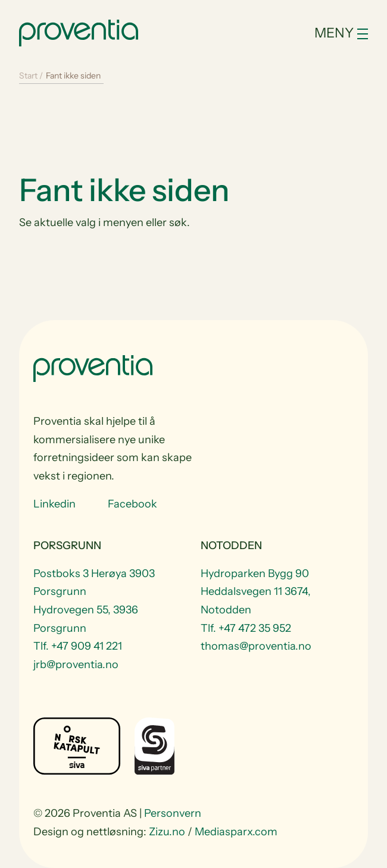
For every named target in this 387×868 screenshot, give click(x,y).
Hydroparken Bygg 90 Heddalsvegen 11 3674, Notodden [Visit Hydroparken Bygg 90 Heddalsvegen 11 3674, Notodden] (256, 592)
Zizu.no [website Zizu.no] (167, 832)
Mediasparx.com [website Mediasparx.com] (236, 832)
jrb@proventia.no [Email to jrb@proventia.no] (76, 665)
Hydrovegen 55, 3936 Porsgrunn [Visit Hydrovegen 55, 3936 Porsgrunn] (86, 619)
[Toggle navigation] (315, 33)
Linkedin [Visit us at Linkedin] (54, 504)
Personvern (173, 813)
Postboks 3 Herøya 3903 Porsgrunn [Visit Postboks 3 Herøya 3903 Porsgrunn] (94, 583)
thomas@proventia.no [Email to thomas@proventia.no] (256, 646)
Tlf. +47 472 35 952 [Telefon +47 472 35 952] (246, 628)
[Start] (79, 32)
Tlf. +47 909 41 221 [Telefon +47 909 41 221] (78, 646)
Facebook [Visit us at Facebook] (132, 504)
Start (28, 76)
